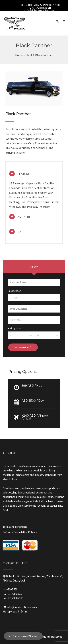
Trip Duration (15, 291)
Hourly (34, 267)
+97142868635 (39, 8)
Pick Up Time (15, 328)
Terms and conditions (15, 527)
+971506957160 (51, 5)
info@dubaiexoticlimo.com (39, 10)
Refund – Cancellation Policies (20, 532)
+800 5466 (33, 5)
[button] (23, 636)
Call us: (24, 5)
